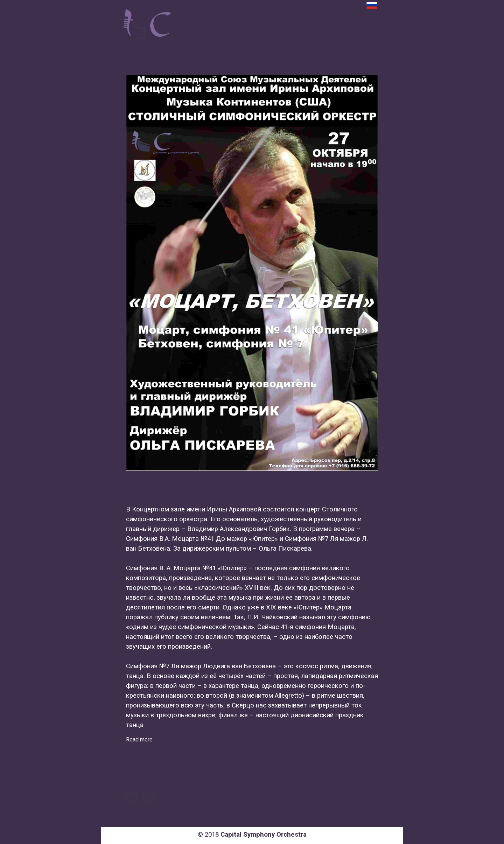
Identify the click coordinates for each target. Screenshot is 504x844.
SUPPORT (351, 6)
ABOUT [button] (284, 6)
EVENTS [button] (189, 6)
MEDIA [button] (306, 6)
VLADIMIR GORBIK (256, 6)
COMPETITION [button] (219, 6)
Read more (139, 740)
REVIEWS (329, 6)
